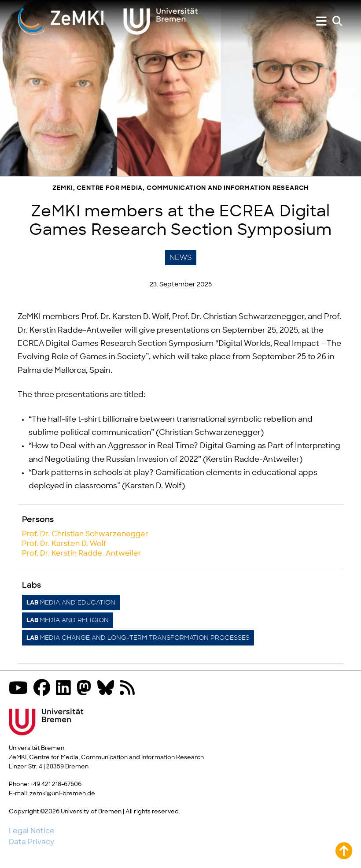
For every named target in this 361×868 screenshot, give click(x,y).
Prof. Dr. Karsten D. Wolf (64, 544)
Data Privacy (31, 842)
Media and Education (71, 603)
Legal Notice (32, 831)
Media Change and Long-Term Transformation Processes (138, 638)
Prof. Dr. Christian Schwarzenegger (85, 534)
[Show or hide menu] (321, 21)
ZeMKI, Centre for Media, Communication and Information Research (180, 188)
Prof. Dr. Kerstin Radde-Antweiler (82, 553)
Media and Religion (68, 620)
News (181, 258)
